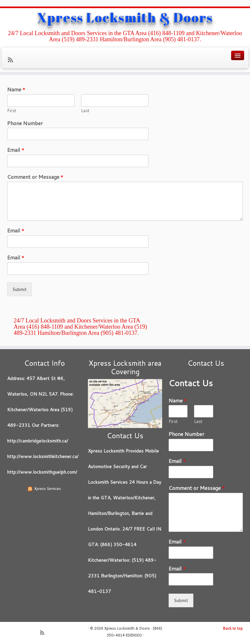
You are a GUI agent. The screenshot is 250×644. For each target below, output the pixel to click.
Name (16, 90)
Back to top (233, 628)
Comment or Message (35, 177)
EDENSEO (134, 635)
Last (85, 111)
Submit (20, 289)
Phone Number (25, 123)
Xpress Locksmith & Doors (125, 18)
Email (16, 150)
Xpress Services (48, 489)
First (12, 111)
